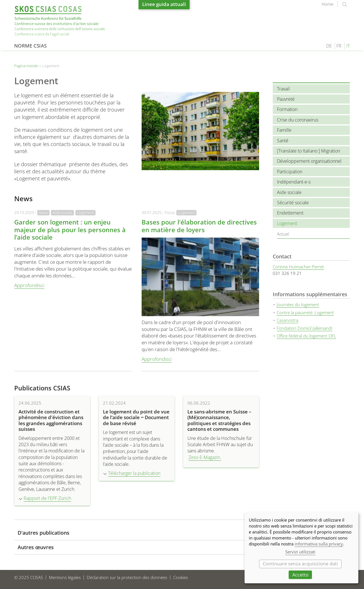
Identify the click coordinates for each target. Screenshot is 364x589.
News (43, 213)
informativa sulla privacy (319, 544)
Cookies (181, 577)
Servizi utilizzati (300, 552)
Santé (283, 141)
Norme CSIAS (31, 46)
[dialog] (301, 548)
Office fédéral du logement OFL (306, 336)
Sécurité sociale (293, 203)
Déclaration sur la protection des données (127, 577)
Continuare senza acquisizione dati (300, 564)
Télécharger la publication (134, 473)
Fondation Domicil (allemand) (304, 328)
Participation (290, 172)
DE (329, 46)
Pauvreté (286, 99)
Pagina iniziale (60, 21)
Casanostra (288, 320)
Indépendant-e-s (294, 182)
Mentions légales (65, 577)
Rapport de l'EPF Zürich (47, 498)
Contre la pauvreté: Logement (305, 312)
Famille (284, 130)
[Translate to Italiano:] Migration (309, 151)
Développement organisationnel (309, 161)
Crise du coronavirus (298, 120)
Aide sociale (62, 213)
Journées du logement (298, 304)
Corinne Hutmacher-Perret (298, 267)
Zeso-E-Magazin (204, 457)
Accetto (300, 575)
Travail (283, 89)
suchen (345, 5)
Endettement (290, 213)
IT (348, 46)
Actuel (283, 234)
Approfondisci (29, 285)
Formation (287, 109)
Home (327, 4)
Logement (85, 213)
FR (339, 46)
